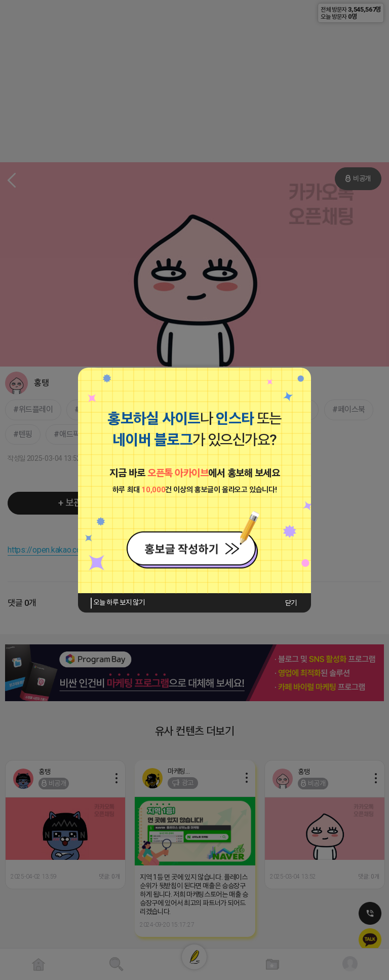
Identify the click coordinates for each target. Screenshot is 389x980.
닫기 (291, 603)
